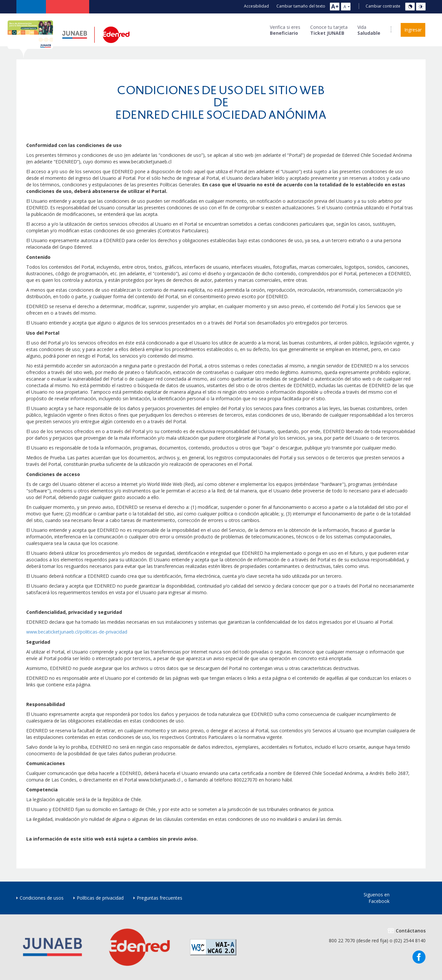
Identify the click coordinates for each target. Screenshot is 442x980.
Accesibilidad (256, 6)
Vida (369, 30)
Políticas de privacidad (100, 898)
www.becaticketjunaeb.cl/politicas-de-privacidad (77, 632)
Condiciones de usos (42, 898)
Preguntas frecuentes (160, 898)
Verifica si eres (285, 30)
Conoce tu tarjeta (329, 30)
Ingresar (413, 30)
